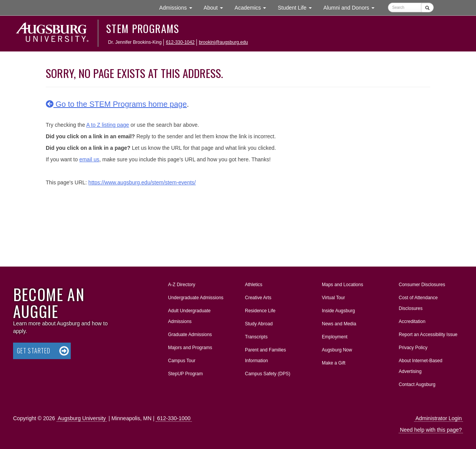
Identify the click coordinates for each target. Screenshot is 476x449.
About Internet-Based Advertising (420, 366)
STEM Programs (143, 28)
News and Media (339, 324)
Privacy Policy (413, 348)
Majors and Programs (190, 346)
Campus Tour (182, 361)
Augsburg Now (337, 350)
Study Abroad (259, 324)
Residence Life (260, 311)
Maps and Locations (342, 285)
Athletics (254, 285)
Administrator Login (439, 418)
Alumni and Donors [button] (352, 7)
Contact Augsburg (417, 384)
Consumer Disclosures (422, 285)
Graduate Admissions (190, 335)
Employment (335, 337)
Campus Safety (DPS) (268, 374)
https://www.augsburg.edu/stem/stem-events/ (142, 182)
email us (89, 159)
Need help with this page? (431, 430)
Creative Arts (258, 298)
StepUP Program (186, 374)
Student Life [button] (298, 7)
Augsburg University (82, 418)
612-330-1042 (180, 42)
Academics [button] (253, 7)
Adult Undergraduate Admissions (189, 316)
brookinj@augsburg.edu (223, 42)
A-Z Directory (182, 285)
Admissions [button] (178, 7)
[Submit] (427, 7)
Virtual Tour (333, 298)
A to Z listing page (107, 125)
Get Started (34, 351)
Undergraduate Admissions (196, 298)
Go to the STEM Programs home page (116, 104)
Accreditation (412, 321)
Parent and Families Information (265, 355)
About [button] (216, 9)
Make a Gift (334, 363)
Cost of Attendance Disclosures (418, 303)
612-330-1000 (174, 418)
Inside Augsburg (338, 311)
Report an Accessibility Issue (428, 335)
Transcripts (256, 337)
